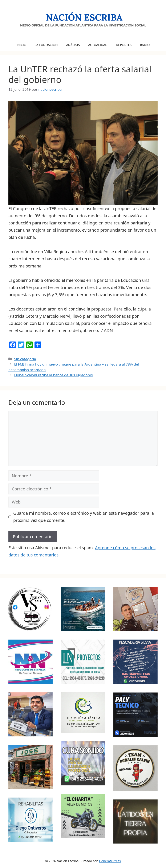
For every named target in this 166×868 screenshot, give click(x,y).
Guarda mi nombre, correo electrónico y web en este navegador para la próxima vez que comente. (84, 517)
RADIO (145, 45)
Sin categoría (25, 359)
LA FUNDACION (46, 45)
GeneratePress (110, 861)
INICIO (21, 45)
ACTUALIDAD (98, 45)
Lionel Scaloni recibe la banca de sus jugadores (53, 375)
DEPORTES (124, 45)
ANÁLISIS (73, 45)
